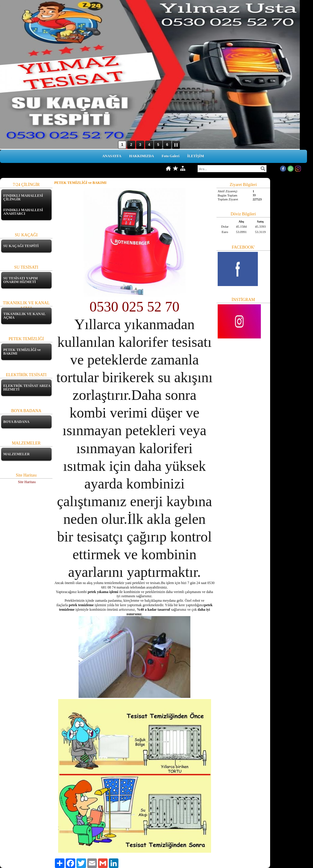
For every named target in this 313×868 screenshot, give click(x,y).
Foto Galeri (170, 156)
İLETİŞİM (195, 156)
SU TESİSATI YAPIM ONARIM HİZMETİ (21, 280)
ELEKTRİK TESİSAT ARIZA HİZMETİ (27, 388)
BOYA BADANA (16, 422)
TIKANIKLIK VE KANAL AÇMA (24, 316)
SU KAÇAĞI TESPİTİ (21, 246)
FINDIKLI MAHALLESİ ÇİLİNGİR (23, 197)
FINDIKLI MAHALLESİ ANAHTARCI (23, 212)
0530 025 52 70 (135, 307)
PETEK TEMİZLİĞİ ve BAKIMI (22, 352)
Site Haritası (27, 482)
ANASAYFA (112, 156)
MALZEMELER (16, 454)
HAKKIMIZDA (142, 156)
